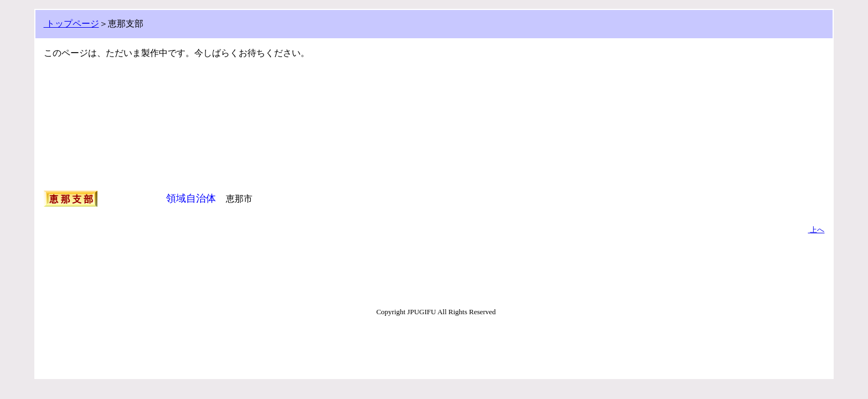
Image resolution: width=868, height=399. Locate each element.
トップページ (71, 24)
